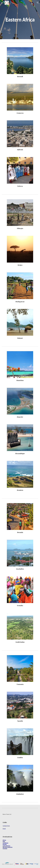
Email (4, 829)
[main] (20, 20)
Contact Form (6, 826)
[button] (2, 3)
